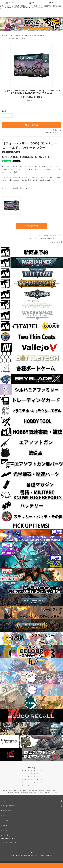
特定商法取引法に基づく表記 (29, 855)
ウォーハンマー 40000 (15, 36)
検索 (31, 3)
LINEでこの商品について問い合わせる (51, 235)
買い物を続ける (57, 242)
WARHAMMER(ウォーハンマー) (17, 39)
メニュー (10, 3)
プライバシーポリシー (46, 855)
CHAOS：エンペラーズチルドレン (34, 36)
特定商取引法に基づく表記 (53, 133)
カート (53, 3)
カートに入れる (32, 125)
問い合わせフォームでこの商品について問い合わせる (46, 239)
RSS (12, 855)
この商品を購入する (32, 226)
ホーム (3, 36)
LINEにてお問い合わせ (8, 839)
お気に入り (32, 101)
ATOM (18, 855)
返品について (57, 130)
